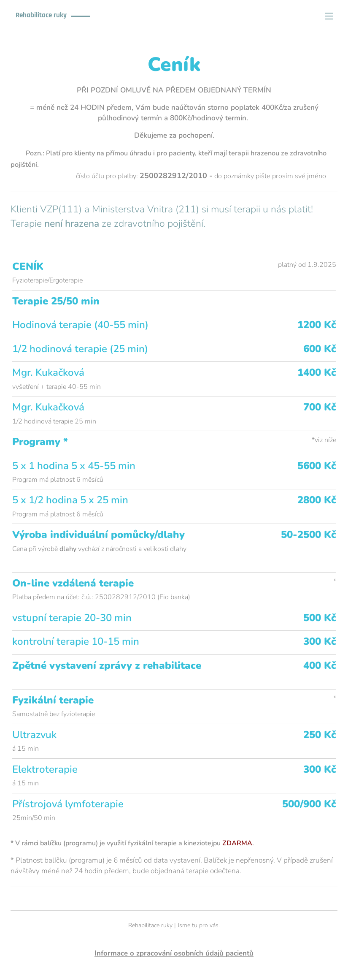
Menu (329, 16)
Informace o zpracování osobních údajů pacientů (174, 953)
